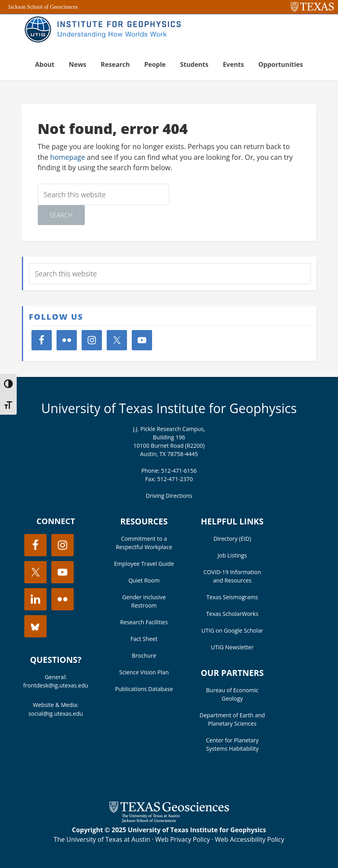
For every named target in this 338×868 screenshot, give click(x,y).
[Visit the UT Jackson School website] (169, 820)
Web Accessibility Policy (250, 839)
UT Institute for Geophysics (106, 30)
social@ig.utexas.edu (56, 714)
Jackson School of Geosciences (43, 7)
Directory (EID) (232, 539)
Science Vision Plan (144, 672)
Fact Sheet (144, 639)
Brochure (144, 655)
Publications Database (144, 689)
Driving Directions (169, 496)
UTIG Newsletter (232, 647)
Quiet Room (144, 580)
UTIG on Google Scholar (232, 630)
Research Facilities (144, 622)
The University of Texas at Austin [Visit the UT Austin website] (102, 839)
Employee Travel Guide (144, 564)
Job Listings (232, 555)
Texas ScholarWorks (232, 614)
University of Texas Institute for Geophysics (169, 408)
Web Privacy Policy (183, 839)
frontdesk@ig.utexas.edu (56, 685)
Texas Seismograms (232, 597)
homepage (68, 157)
